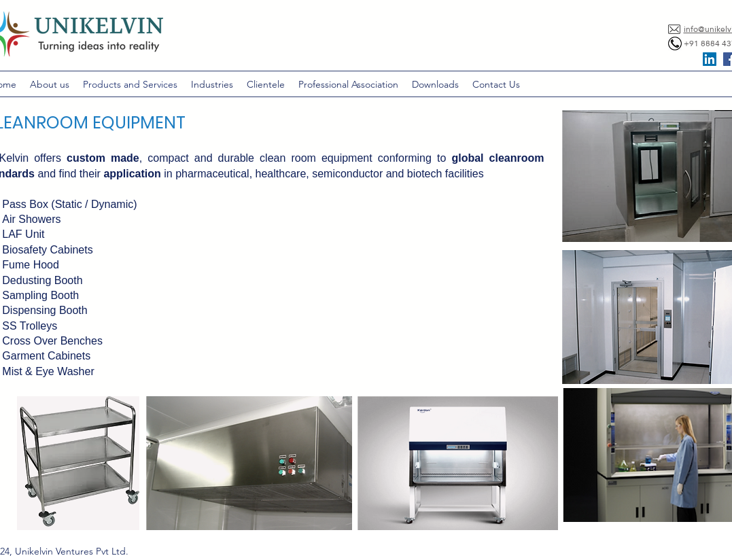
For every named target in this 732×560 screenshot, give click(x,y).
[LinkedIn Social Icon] (710, 59)
